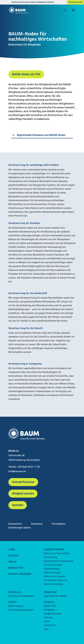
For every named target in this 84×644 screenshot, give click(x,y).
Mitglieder (49, 610)
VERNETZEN (50, 592)
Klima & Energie (52, 573)
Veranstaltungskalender (21, 610)
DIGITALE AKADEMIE (20, 574)
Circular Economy (53, 565)
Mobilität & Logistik (54, 577)
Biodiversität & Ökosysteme (59, 561)
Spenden (18, 505)
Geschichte (50, 625)
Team (47, 621)
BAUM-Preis (50, 606)
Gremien (48, 618)
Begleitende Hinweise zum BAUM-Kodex (41, 135)
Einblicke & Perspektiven (21, 596)
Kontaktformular (23, 482)
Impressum (37, 524)
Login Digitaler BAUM (55, 596)
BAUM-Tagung (16, 606)
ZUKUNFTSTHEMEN (54, 550)
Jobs (46, 629)
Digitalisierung (52, 569)
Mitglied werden (76, 2)
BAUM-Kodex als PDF (26, 74)
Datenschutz (15, 524)
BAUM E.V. (49, 602)
